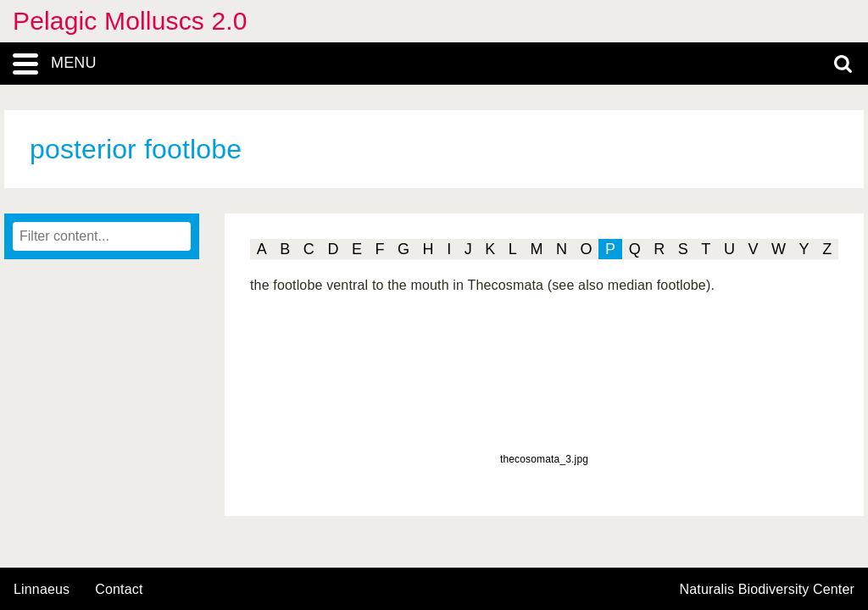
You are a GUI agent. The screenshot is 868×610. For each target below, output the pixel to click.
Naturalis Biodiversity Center (768, 590)
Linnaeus (42, 590)
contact (119, 589)
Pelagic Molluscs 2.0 (130, 21)
